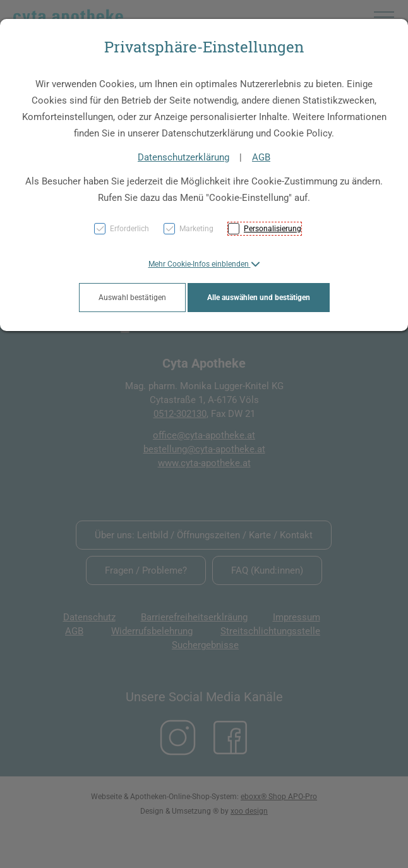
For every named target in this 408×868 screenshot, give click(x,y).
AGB (261, 157)
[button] (204, 264)
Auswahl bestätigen (132, 298)
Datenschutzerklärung (183, 157)
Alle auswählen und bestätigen (259, 298)
